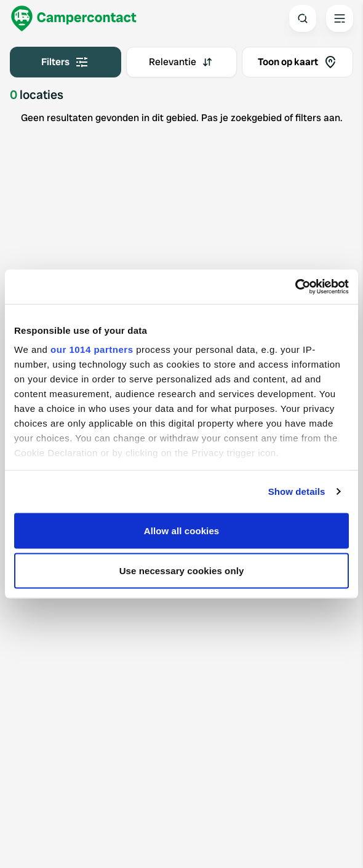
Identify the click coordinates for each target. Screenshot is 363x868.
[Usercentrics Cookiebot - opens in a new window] (295, 287)
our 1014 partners (92, 349)
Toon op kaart (298, 62)
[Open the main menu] (340, 18)
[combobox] (182, 62)
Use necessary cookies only (182, 571)
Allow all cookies (182, 530)
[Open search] (303, 18)
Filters (65, 62)
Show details (297, 491)
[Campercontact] (74, 18)
